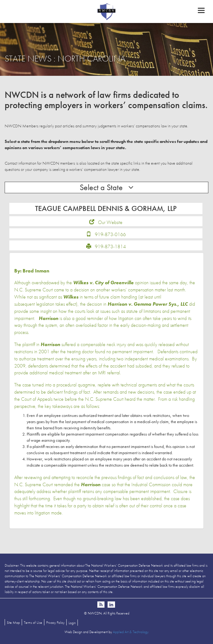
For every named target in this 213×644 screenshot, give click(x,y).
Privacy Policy (55, 623)
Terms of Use (33, 623)
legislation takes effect (56, 304)
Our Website (110, 222)
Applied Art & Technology (131, 632)
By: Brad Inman (32, 271)
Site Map (13, 623)
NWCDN (106, 11)
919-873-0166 (110, 234)
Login (72, 623)
